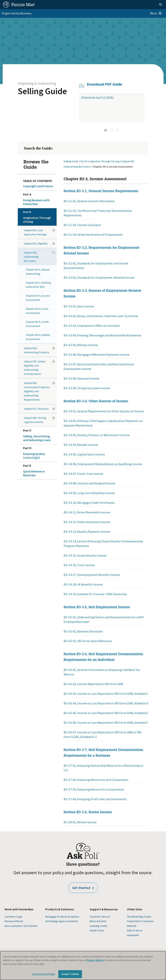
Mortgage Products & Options (62, 917)
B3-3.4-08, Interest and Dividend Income (89, 483)
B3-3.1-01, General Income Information (89, 201)
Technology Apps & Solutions (62, 921)
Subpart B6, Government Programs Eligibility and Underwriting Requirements (37, 391)
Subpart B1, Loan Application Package (35, 232)
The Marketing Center (139, 917)
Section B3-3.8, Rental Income (88, 812)
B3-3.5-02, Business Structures (83, 631)
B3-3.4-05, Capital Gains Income (84, 454)
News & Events (98, 921)
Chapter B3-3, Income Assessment (38, 298)
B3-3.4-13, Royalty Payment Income (87, 532)
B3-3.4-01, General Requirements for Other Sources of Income (104, 411)
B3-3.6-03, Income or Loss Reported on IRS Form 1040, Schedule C (106, 694)
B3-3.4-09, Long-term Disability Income (89, 493)
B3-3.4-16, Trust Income (79, 565)
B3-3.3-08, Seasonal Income (81, 378)
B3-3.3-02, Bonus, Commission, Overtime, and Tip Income (101, 316)
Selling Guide (42, 91)
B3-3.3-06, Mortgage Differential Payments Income (97, 355)
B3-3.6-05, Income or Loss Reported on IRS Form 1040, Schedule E (106, 713)
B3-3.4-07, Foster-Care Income (83, 474)
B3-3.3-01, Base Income (79, 306)
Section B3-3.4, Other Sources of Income (96, 402)
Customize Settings (44, 974)
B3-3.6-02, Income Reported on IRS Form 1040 (93, 684)
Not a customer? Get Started (21, 926)
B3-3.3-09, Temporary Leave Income (87, 388)
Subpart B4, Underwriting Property (37, 350)
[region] (83, 966)
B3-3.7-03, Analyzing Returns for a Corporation (94, 789)
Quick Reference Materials (39, 470)
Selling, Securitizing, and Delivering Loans (39, 435)
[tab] (106, 130)
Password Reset (14, 921)
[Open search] (161, 5)
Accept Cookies (70, 974)
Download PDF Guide (104, 84)
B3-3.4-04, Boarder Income (81, 445)
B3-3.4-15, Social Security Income (85, 555)
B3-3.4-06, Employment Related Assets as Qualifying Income (103, 464)
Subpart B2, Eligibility (36, 243)
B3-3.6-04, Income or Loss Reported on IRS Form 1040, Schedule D (106, 703)
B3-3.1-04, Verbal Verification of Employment (93, 235)
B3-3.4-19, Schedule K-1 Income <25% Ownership (95, 594)
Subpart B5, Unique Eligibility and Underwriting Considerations (35, 368)
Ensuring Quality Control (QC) (39, 452)
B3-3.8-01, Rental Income (80, 822)
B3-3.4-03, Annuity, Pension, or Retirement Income (97, 435)
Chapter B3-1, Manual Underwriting (38, 272)
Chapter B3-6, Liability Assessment (38, 337)
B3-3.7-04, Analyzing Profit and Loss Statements (95, 799)
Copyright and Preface (38, 186)
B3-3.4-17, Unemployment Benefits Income (92, 575)
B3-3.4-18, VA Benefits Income (83, 584)
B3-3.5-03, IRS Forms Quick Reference (88, 641)
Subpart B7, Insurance (36, 409)
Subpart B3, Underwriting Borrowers (31, 257)
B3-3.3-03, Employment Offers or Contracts (92, 326)
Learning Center (99, 926)
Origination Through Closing (39, 216)
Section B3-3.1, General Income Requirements (101, 191)
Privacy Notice (95, 960)
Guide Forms (97, 930)
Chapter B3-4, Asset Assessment (37, 311)
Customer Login (13, 917)
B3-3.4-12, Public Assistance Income (87, 522)
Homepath (133, 935)
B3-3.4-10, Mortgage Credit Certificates (89, 503)
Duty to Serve (135, 930)
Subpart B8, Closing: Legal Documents (35, 420)
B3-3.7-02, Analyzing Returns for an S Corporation (96, 780)
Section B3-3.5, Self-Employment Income (97, 607)
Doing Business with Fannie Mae (39, 199)
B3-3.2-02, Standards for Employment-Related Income (99, 278)
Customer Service (100, 917)
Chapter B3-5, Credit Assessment (37, 324)
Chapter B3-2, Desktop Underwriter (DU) (39, 285)
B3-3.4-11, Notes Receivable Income (87, 512)
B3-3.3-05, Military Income (81, 345)
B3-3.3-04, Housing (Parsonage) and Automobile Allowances (102, 335)
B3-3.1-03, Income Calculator (82, 225)
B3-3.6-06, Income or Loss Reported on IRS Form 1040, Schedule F (106, 723)
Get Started (83, 888)
